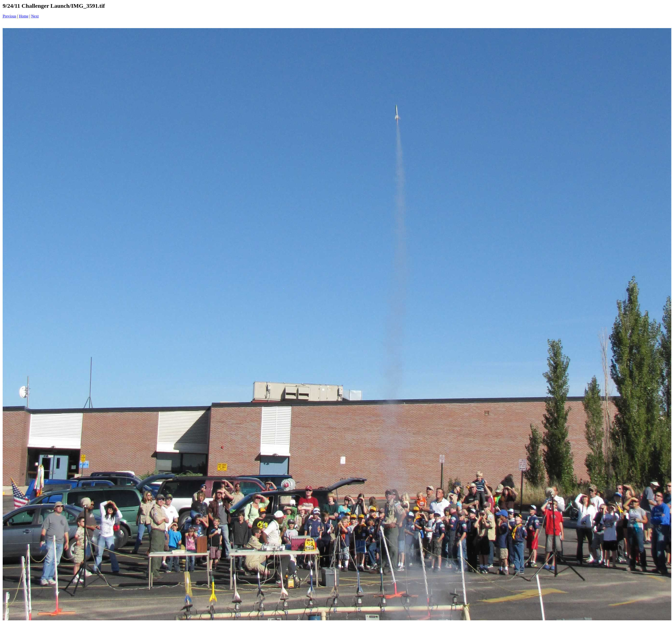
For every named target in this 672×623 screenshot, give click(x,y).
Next (35, 16)
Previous (9, 16)
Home (24, 16)
